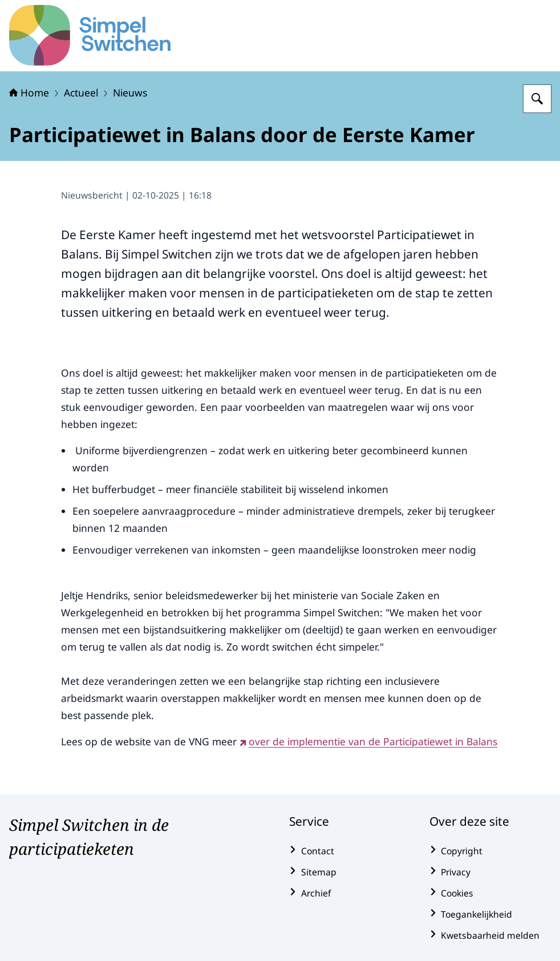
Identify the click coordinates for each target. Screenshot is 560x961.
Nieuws (130, 92)
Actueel (81, 92)
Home (29, 92)
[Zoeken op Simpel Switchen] (537, 99)
